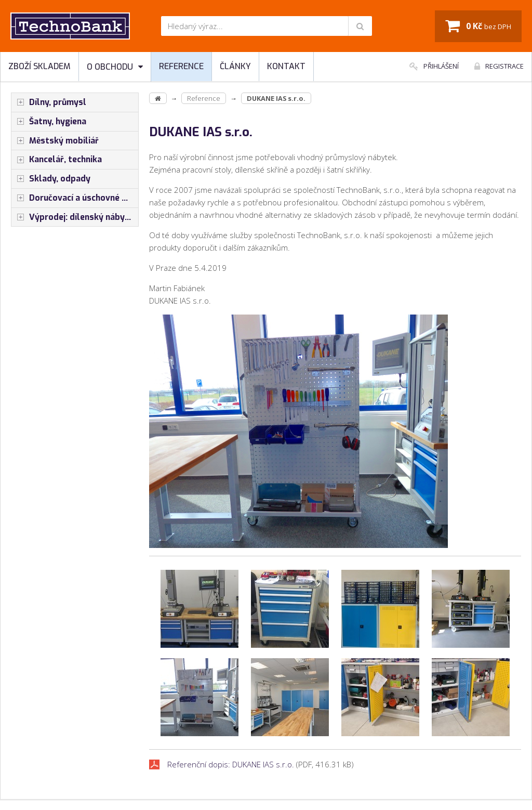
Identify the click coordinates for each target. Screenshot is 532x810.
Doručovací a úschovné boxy (75, 198)
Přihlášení (434, 66)
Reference (181, 66)
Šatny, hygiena (49, 122)
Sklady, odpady (51, 179)
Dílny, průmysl (49, 102)
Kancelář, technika (57, 160)
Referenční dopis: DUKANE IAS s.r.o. (231, 764)
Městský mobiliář (55, 141)
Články (235, 66)
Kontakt (286, 66)
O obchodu (115, 67)
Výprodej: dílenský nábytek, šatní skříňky (75, 217)
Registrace (499, 66)
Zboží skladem (39, 66)
